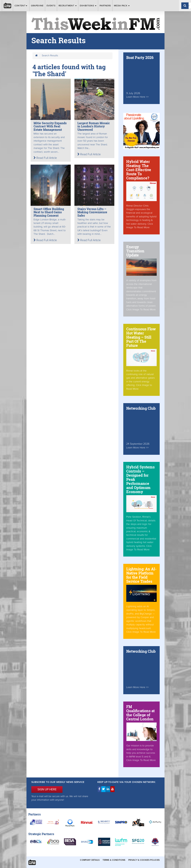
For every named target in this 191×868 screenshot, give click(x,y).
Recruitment (68, 6)
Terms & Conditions (114, 860)
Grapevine (37, 6)
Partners (105, 6)
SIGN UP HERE (47, 789)
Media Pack (122, 6)
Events (51, 6)
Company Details (90, 860)
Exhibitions (88, 6)
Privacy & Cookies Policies (144, 860)
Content (21, 6)
